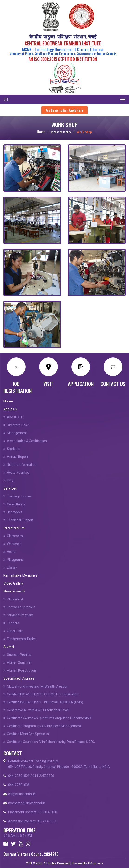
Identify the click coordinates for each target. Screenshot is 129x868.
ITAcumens (96, 863)
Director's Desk (18, 425)
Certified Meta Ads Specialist (28, 734)
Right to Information (22, 465)
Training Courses (19, 496)
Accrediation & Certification (27, 441)
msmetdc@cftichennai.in (27, 803)
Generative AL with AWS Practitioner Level (38, 710)
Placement (15, 599)
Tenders (13, 623)
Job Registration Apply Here (64, 110)
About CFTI (15, 417)
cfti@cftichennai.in (22, 794)
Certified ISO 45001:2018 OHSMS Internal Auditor (43, 694)
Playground (15, 560)
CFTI (6, 99)
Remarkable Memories (21, 575)
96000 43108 (47, 812)
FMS (10, 480)
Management (17, 433)
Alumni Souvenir (19, 663)
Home (41, 132)
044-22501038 (19, 785)
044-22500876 (43, 776)
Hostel (12, 552)
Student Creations (20, 615)
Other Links (15, 631)
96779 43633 (47, 821)
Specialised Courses (19, 678)
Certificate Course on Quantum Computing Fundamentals (49, 718)
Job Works (15, 512)
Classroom (15, 536)
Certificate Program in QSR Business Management (44, 726)
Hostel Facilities (18, 473)
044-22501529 (19, 776)
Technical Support (20, 520)
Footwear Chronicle (21, 607)
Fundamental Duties (22, 639)
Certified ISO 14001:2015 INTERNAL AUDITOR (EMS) (45, 702)
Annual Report (18, 457)
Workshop (14, 544)
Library (12, 568)
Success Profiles (19, 655)
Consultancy (16, 504)
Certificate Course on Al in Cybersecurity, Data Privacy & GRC (51, 742)
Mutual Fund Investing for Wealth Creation (38, 686)
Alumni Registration (21, 671)
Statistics (14, 449)
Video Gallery (13, 583)
